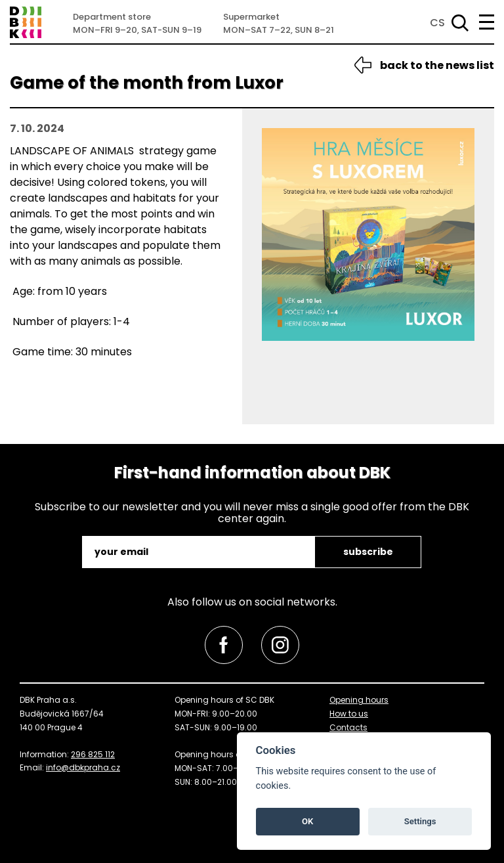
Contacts (348, 727)
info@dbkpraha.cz (83, 767)
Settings (420, 821)
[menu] (487, 22)
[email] (199, 552)
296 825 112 (93, 754)
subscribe (368, 552)
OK (307, 821)
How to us (349, 714)
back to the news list (437, 65)
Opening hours (359, 700)
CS (437, 23)
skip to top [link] (30, 825)
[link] (224, 645)
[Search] (457, 23)
